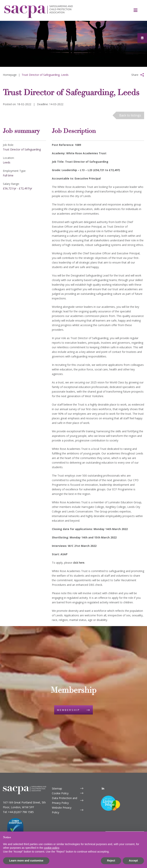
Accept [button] (133, 861)
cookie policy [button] (51, 848)
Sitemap (57, 776)
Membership (69, 704)
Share (135, 75)
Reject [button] (111, 861)
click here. (79, 563)
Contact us (120, 824)
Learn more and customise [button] (26, 861)
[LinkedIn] (103, 776)
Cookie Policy (60, 781)
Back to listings (130, 115)
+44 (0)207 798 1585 (21, 800)
